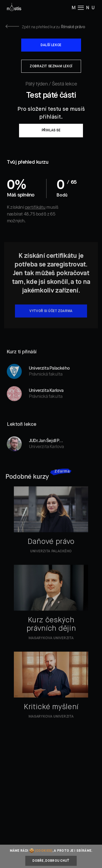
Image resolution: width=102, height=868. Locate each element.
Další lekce (51, 45)
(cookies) (44, 851)
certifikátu (35, 208)
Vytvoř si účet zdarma (51, 318)
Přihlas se (51, 131)
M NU (84, 8)
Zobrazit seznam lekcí (51, 66)
